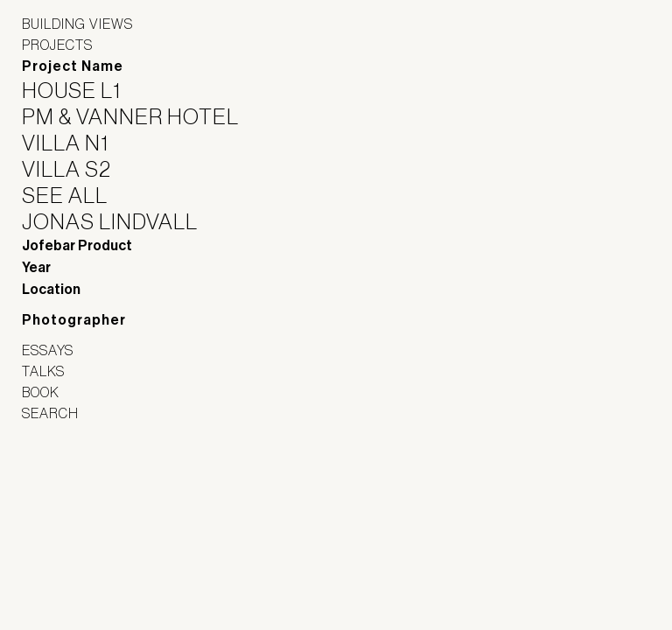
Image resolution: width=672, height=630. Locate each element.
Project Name (73, 66)
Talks (43, 371)
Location (51, 289)
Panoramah (70, 521)
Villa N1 (76, 143)
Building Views (77, 24)
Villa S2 (77, 169)
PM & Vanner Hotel (141, 116)
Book (41, 392)
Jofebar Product (77, 245)
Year (36, 267)
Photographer (74, 320)
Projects (57, 45)
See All (76, 195)
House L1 (82, 90)
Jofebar (68, 483)
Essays (48, 350)
